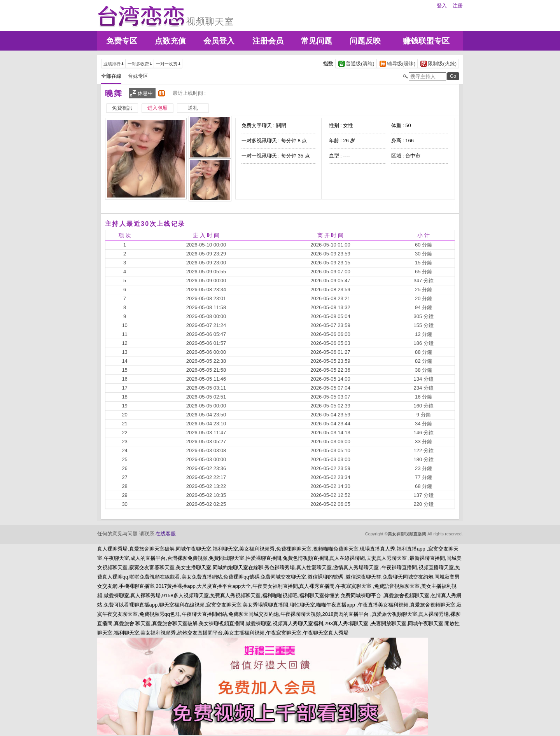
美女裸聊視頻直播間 (407, 534)
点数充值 (170, 41)
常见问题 (317, 41)
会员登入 (219, 41)
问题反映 (365, 41)
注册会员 (268, 41)
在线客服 (166, 534)
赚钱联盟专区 (426, 41)
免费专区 (122, 41)
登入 (442, 6)
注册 (458, 6)
